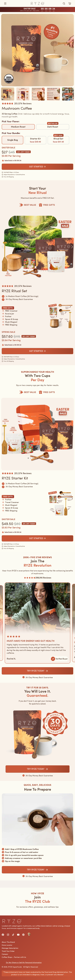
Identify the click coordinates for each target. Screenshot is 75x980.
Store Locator (7, 945)
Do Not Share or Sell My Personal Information (24, 962)
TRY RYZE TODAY (37, 671)
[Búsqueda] (64, 3)
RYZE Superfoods (15, 967)
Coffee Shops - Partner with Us (14, 957)
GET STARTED (38, 167)
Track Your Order (8, 951)
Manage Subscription (10, 948)
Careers (5, 954)
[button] (16, 3)
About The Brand (8, 942)
